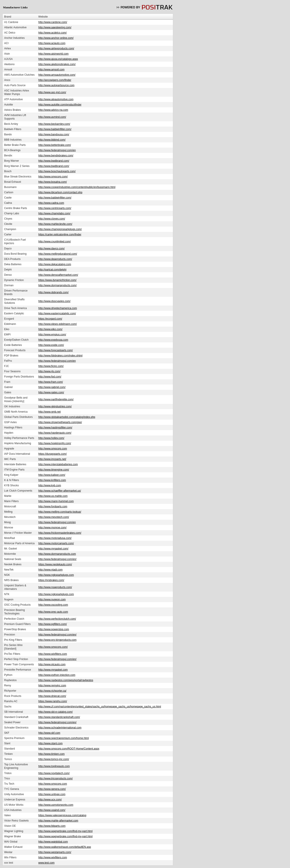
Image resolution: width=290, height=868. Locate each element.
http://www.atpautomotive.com (56, 99)
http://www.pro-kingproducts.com (57, 640)
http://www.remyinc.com (52, 685)
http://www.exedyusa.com (53, 340)
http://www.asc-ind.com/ (52, 92)
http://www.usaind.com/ (52, 810)
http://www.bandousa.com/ (54, 134)
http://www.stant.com (51, 743)
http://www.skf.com (49, 733)
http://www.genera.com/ (52, 789)
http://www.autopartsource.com (56, 85)
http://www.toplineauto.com (54, 766)
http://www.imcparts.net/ (52, 459)
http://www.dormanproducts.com (57, 554)
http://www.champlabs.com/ (54, 213)
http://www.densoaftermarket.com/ (58, 275)
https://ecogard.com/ (50, 319)
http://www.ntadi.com (51, 570)
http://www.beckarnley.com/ (54, 124)
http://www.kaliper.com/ (52, 475)
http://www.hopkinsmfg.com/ (55, 443)
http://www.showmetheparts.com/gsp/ (60, 422)
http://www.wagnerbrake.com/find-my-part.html (65, 831)
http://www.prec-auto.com (53, 612)
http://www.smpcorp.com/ (53, 177)
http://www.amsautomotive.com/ (57, 75)
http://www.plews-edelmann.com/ (58, 324)
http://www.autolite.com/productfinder (60, 105)
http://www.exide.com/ (51, 345)
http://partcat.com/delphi (52, 270)
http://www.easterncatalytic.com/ (57, 313)
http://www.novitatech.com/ (54, 773)
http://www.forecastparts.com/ (56, 350)
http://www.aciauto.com (52, 43)
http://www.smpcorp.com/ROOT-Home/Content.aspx (69, 749)
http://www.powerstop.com (54, 629)
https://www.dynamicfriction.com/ (57, 280)
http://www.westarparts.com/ (55, 852)
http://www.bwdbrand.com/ (54, 161)
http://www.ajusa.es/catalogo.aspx (58, 59)
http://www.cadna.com (51, 203)
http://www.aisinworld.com (53, 54)
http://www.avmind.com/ (52, 117)
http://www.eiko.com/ (50, 329)
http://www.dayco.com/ (52, 249)
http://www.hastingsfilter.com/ (55, 428)
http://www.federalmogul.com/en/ (57, 559)
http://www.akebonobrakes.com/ (57, 64)
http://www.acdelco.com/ (52, 33)
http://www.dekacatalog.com (55, 264)
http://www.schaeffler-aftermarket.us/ (60, 491)
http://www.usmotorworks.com (56, 805)
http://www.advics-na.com (53, 110)
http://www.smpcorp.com (53, 449)
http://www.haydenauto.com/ (55, 433)
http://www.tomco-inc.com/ (54, 759)
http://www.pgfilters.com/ (53, 624)
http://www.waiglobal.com (53, 842)
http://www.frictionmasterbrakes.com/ (60, 533)
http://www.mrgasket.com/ (53, 549)
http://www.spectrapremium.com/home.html (64, 738)
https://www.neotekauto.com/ (55, 564)
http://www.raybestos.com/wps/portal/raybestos (66, 680)
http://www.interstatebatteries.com (58, 464)
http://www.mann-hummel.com (56, 501)
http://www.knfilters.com (52, 480)
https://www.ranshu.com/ (53, 701)
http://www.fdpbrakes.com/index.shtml (60, 356)
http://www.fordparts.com (53, 506)
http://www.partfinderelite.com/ (56, 399)
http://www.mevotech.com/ (54, 517)
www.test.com (46, 863)
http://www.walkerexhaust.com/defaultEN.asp (65, 847)
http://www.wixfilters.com (53, 654)
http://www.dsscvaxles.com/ (54, 301)
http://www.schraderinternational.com (60, 728)
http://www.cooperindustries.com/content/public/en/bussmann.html (77, 187)
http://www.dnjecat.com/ (52, 696)
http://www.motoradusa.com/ (55, 538)
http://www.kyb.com (50, 485)
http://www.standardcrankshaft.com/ (59, 717)
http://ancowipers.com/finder (55, 80)
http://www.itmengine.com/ (54, 470)
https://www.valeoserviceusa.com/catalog (62, 815)
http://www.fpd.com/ (50, 377)
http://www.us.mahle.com (53, 496)
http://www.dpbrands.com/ (53, 292)
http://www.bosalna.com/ (53, 182)
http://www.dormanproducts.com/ (58, 285)
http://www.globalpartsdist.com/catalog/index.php (67, 417)
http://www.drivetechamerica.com (58, 308)
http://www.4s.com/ (49, 371)
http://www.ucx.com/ (50, 800)
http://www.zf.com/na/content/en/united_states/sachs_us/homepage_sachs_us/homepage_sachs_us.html (100, 707)
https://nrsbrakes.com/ (51, 580)
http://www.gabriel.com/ (52, 387)
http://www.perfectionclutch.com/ (57, 619)
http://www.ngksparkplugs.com (56, 575)
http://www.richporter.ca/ (52, 691)
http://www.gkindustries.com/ (55, 406)
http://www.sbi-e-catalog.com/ (56, 712)
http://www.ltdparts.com (52, 826)
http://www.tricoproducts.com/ (56, 779)
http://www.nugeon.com (52, 600)
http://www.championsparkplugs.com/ (60, 229)
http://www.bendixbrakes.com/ (56, 156)
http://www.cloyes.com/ (52, 219)
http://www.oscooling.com (53, 605)
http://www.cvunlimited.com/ (55, 242)
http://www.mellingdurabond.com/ (58, 254)
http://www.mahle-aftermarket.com (58, 821)
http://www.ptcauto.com (52, 664)
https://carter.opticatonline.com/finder (60, 234)
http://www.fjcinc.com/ (51, 366)
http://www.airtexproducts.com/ (56, 48)
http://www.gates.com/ (51, 392)
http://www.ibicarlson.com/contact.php (60, 192)
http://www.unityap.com (52, 794)
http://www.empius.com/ (52, 335)
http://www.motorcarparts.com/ (56, 543)
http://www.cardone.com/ (53, 22)
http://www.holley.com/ (51, 438)
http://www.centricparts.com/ (55, 208)
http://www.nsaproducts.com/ (55, 587)
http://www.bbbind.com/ (52, 140)
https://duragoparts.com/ (52, 454)
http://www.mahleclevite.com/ (55, 224)
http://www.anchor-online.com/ (56, 38)
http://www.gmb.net (50, 412)
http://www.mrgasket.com (53, 670)
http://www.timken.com (52, 754)
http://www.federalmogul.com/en (57, 150)
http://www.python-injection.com (57, 675)
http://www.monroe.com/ (52, 528)
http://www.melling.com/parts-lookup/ (60, 512)
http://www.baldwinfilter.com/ (55, 129)
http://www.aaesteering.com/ (55, 27)
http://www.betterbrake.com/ (55, 145)
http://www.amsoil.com (51, 70)
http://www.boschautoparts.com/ (57, 171)
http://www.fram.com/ (51, 382)
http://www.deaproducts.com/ (55, 259)
